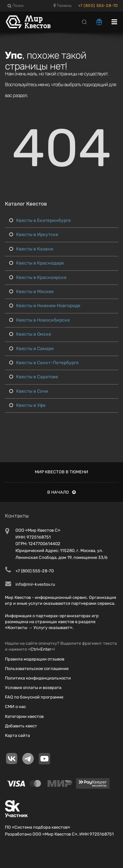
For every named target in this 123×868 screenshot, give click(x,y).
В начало (61, 492)
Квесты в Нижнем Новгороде (45, 306)
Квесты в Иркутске (34, 235)
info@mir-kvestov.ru (35, 584)
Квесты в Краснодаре (37, 263)
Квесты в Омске (30, 334)
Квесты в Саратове (34, 377)
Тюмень (62, 6)
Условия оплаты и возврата (33, 688)
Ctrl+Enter (41, 649)
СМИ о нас (15, 707)
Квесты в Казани (31, 249)
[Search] (84, 22)
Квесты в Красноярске (38, 277)
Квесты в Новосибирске (40, 320)
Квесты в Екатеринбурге (40, 220)
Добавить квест (21, 726)
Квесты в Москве (31, 292)
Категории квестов (24, 716)
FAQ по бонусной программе (34, 697)
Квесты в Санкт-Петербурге (44, 363)
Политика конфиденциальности (38, 678)
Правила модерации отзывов (35, 659)
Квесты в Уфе (27, 405)
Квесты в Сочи (29, 391)
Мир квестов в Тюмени (61, 472)
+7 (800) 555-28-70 (98, 6)
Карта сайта (17, 735)
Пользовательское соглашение (37, 669)
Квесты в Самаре (31, 349)
